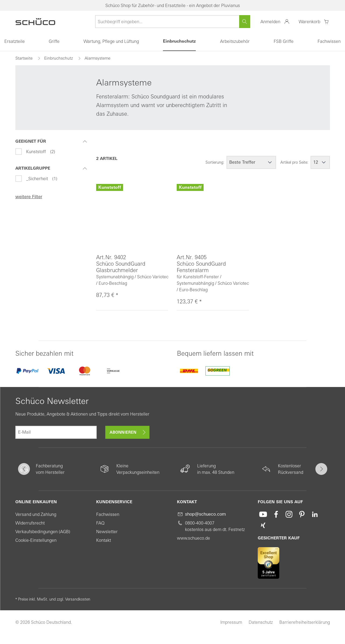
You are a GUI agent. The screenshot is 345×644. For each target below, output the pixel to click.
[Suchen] (245, 22)
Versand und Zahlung (36, 514)
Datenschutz (261, 622)
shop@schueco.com (205, 514)
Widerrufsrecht (30, 523)
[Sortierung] (251, 162)
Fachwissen (108, 514)
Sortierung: (215, 162)
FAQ (100, 523)
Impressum (231, 622)
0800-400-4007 (200, 523)
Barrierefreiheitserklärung (305, 622)
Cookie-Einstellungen (36, 540)
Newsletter (107, 532)
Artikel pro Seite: (294, 162)
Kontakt (104, 540)
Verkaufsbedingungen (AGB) (43, 532)
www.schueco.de (194, 538)
